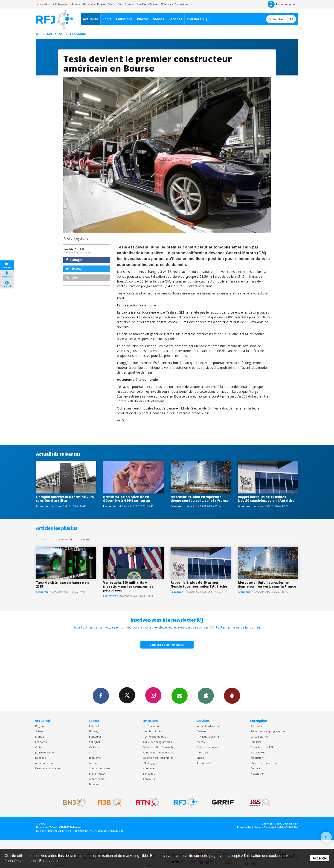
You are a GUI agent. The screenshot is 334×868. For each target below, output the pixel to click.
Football (94, 726)
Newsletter (257, 774)
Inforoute (75, 4)
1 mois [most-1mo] (85, 539)
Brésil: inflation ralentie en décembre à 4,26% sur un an (127, 499)
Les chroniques (152, 731)
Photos (143, 19)
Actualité (91, 19)
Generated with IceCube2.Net (281, 827)
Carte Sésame (126, 4)
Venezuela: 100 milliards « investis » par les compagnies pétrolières (128, 586)
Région (39, 726)
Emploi (101, 4)
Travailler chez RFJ (262, 747)
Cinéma (202, 731)
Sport (107, 19)
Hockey (94, 731)
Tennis (93, 763)
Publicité (256, 742)
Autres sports (97, 779)
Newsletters (180, 695)
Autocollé (149, 768)
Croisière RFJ (197, 19)
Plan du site (116, 831)
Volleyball (95, 742)
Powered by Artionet (249, 827)
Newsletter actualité (48, 768)
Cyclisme (94, 747)
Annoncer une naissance (158, 752)
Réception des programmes (268, 731)
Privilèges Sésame (148, 4)
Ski (91, 752)
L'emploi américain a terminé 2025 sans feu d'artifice (65, 499)
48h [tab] (45, 539)
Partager (74, 260)
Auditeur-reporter (282, 4)
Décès (112, 4)
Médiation (257, 758)
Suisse (39, 731)
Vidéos (159, 19)
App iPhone (206, 695)
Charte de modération (264, 763)
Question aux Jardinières (158, 758)
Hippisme (95, 758)
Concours (149, 779)
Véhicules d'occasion (209, 726)
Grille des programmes (157, 742)
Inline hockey (97, 774)
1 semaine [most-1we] (65, 539)
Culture (40, 747)
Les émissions (151, 726)
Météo (201, 742)
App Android (232, 695)
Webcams (89, 4)
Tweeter (74, 269)
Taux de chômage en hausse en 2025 (62, 584)
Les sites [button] (43, 4)
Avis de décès (205, 763)
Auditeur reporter (46, 763)
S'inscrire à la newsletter (167, 645)
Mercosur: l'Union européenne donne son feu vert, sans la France (200, 499)
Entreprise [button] (60, 4)
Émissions (124, 19)
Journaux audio (45, 752)
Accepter (320, 858)
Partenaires (258, 752)
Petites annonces (207, 747)
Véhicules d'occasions (175, 4)
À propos (256, 726)
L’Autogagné (150, 763)
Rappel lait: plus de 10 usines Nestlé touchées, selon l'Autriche (266, 499)
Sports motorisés (100, 768)
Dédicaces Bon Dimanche (159, 747)
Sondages (149, 774)
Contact (255, 768)
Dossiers (40, 758)
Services (175, 19)
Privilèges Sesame (208, 737)
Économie (78, 34)
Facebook (101, 695)
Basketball (95, 737)
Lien (72, 278)
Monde (40, 737)
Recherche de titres (155, 737)
